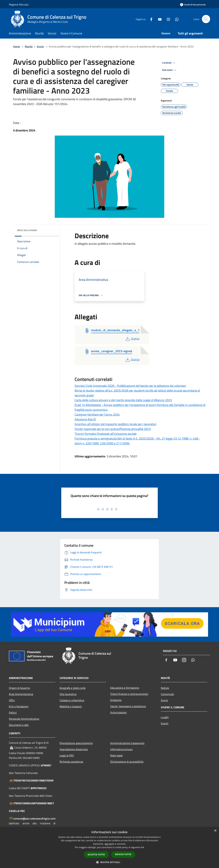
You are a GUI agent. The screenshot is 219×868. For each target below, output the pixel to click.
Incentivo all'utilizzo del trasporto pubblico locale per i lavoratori (115, 424)
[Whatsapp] (176, 19)
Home (16, 46)
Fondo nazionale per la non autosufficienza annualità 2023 (113, 429)
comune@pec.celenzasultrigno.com (34, 818)
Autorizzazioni (118, 712)
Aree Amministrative (21, 694)
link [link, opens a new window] (142, 847)
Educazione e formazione (125, 688)
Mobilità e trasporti (71, 706)
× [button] (215, 831)
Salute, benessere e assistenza (128, 706)
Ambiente (116, 700)
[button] (109, 862)
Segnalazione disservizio (74, 749)
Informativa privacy (121, 749)
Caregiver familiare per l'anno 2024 (97, 414)
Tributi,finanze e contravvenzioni (129, 694)
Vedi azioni (170, 70)
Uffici (12, 700)
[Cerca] (206, 19)
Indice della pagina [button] (27, 230)
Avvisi (40, 46)
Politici (13, 713)
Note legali (116, 755)
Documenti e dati (19, 725)
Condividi (169, 63)
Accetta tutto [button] (96, 855)
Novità (29, 46)
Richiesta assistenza (71, 762)
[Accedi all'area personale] (193, 5)
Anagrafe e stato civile (73, 688)
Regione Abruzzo (19, 4)
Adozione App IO (85, 419)
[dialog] (109, 848)
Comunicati (167, 694)
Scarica (132, 338)
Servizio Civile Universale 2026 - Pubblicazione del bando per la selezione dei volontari (130, 386)
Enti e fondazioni (19, 706)
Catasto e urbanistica (72, 700)
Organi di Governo (19, 688)
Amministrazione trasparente (127, 743)
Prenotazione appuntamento (76, 743)
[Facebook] (150, 19)
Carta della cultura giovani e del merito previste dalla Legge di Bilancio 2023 (123, 400)
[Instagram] (167, 19)
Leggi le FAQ (67, 755)
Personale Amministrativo (24, 719)
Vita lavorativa (68, 694)
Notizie (165, 688)
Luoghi (165, 717)
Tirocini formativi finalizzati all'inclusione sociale (106, 434)
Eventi (165, 723)
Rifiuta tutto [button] (123, 854)
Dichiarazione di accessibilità (127, 762)
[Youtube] (158, 19)
